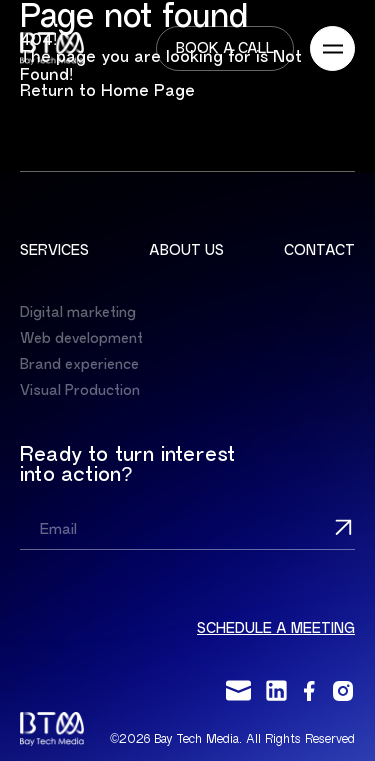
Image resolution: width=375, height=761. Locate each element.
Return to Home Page (107, 90)
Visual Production (80, 390)
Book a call (225, 48)
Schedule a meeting (276, 628)
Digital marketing (78, 312)
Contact (319, 250)
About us (186, 250)
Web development (81, 338)
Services (54, 250)
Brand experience (79, 364)
